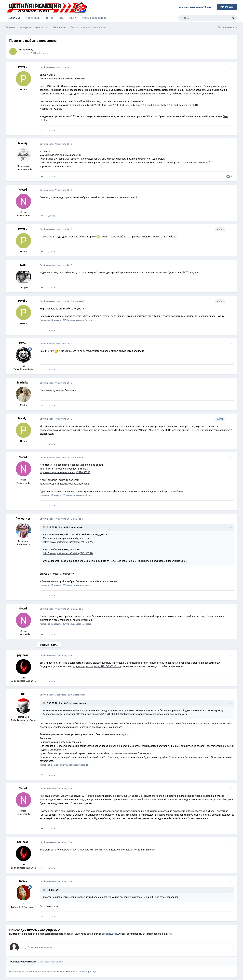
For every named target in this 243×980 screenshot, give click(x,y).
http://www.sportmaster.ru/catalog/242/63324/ (65, 472)
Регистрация (227, 7)
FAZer (23, 343)
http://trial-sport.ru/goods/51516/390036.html (97, 666)
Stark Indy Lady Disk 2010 (132, 105)
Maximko (23, 383)
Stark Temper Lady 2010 (186, 105)
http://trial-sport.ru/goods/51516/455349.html (86, 850)
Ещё (73, 18)
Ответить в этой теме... (39, 947)
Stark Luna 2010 (109, 105)
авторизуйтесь (110, 934)
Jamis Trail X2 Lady (52, 109)
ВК (61, 18)
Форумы (14, 19)
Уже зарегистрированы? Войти (196, 7)
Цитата (51, 130)
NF (23, 694)
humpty (23, 143)
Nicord (23, 190)
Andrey (23, 881)
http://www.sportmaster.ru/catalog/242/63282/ (65, 484)
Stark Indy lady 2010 (89, 105)
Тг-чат (50, 18)
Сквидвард (23, 519)
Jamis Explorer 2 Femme (96, 316)
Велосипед (45, 53)
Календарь (33, 18)
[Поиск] (196, 18)
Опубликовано (56, 67)
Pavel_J (30, 50)
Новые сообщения (94, 18)
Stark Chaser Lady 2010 (159, 105)
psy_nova (23, 655)
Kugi (23, 265)
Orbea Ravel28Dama (84, 101)
